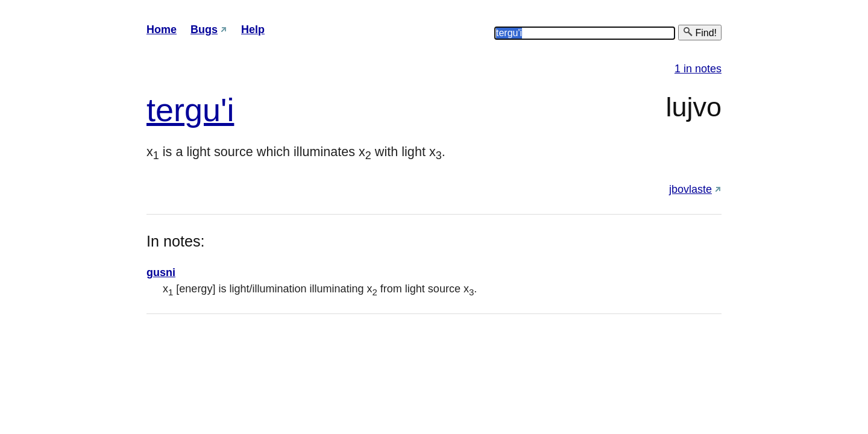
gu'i (209, 110)
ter (165, 110)
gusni (161, 272)
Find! (700, 32)
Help (253, 30)
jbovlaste (690, 189)
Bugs (204, 30)
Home (162, 30)
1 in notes (698, 69)
